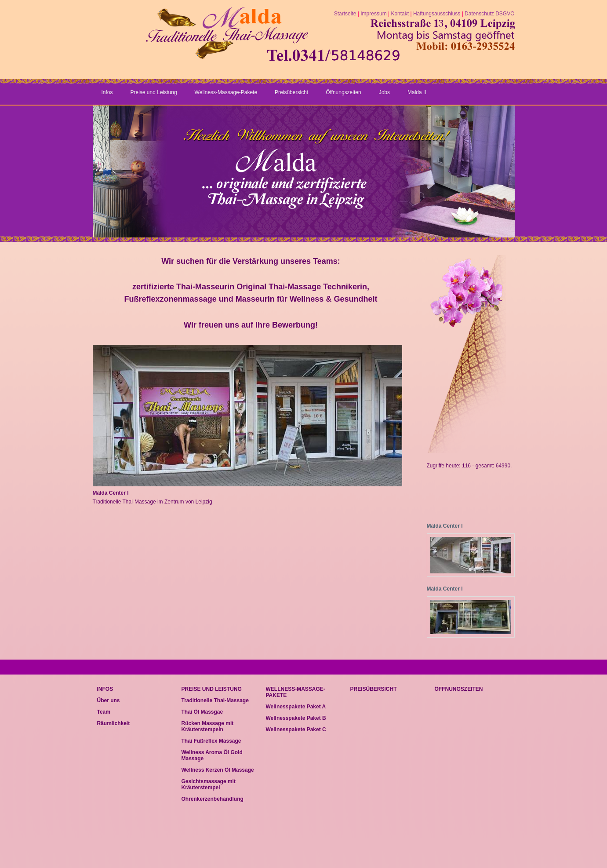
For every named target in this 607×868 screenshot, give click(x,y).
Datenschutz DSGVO (489, 14)
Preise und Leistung (154, 92)
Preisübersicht (291, 92)
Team (104, 712)
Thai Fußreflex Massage (211, 741)
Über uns (109, 700)
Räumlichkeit (114, 723)
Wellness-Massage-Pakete (226, 92)
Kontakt (400, 14)
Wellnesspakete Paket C (296, 729)
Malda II (417, 92)
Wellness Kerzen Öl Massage (218, 770)
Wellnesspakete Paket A (296, 707)
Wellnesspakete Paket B (296, 718)
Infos (107, 92)
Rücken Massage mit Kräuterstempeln (208, 726)
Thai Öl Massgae (202, 712)
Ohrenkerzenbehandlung (213, 799)
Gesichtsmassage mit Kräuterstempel (209, 784)
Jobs (384, 92)
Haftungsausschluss (437, 14)
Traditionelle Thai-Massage (215, 700)
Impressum (373, 14)
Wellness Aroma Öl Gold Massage (212, 755)
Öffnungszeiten (343, 92)
